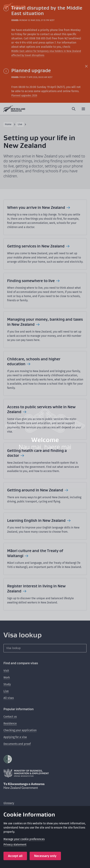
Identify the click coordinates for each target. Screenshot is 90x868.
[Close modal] (83, 7)
